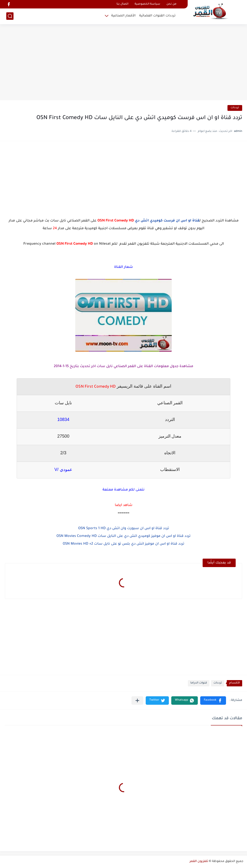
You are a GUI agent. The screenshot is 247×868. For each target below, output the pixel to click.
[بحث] (10, 16)
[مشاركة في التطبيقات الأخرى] (137, 701)
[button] (213, 701)
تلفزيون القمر (199, 861)
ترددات (235, 108)
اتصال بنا (122, 4)
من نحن (171, 4)
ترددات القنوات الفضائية (157, 16)
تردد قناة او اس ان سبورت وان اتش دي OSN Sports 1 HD (124, 529)
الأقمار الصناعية (123, 16)
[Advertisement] (123, 63)
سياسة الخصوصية (147, 4)
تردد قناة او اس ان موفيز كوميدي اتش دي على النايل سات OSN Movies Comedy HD (123, 536)
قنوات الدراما (199, 683)
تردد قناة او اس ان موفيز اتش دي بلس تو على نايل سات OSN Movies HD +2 (123, 544)
